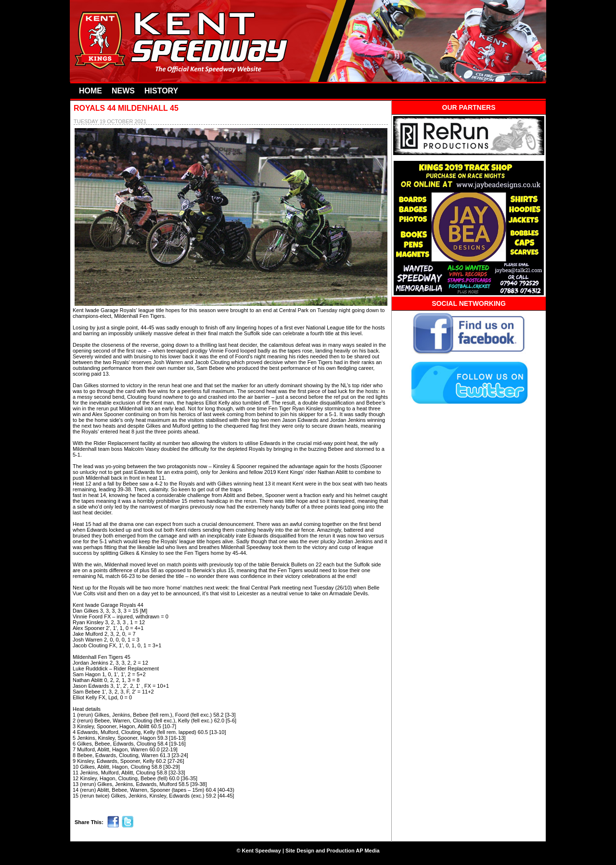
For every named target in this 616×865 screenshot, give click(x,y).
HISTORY (161, 91)
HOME (90, 91)
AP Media (367, 851)
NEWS (123, 91)
